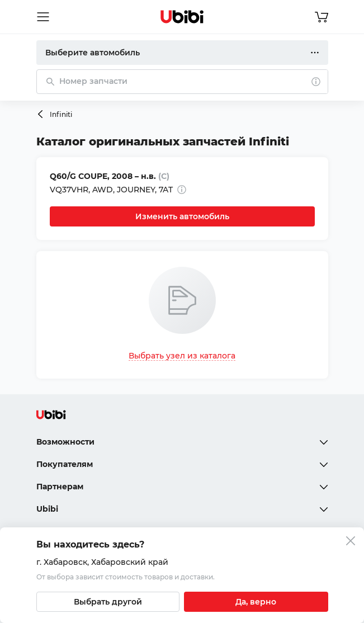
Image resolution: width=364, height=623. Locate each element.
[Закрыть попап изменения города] (351, 542)
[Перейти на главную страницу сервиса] (182, 17)
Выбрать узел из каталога (182, 356)
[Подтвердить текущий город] (256, 602)
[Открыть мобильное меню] (43, 17)
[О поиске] (316, 82)
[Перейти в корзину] (322, 17)
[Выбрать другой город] (108, 602)
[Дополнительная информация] (182, 190)
